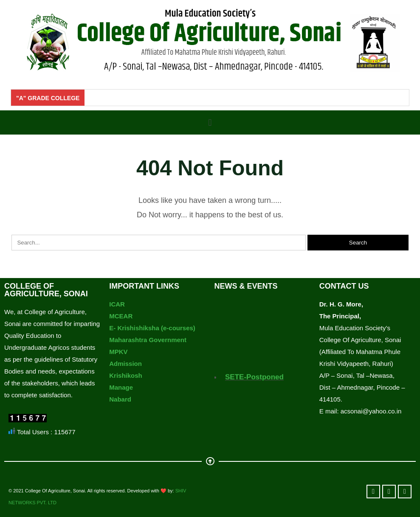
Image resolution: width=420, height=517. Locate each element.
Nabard (120, 399)
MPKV (118, 352)
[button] (210, 122)
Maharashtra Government (148, 340)
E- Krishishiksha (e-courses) (152, 328)
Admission (125, 364)
